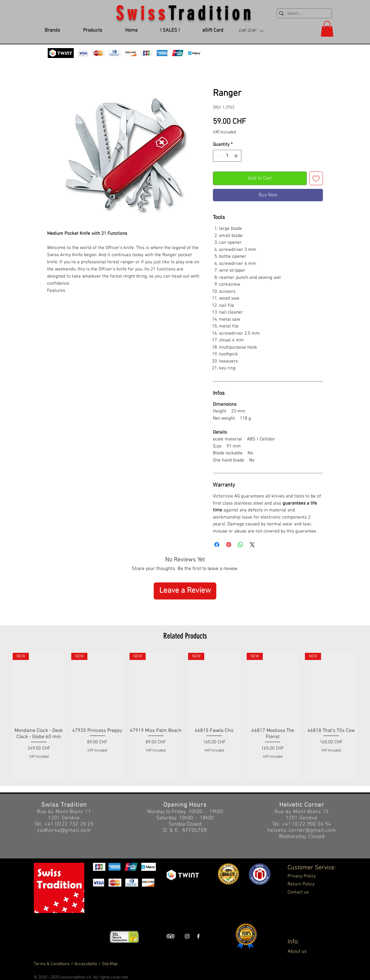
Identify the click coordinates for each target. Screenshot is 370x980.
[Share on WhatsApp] (240, 545)
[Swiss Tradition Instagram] (187, 936)
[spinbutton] (227, 156)
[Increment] (237, 156)
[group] (185, 717)
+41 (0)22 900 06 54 (307, 824)
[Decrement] (218, 156)
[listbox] (251, 31)
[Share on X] (252, 545)
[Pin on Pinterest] (229, 545)
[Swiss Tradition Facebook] (198, 936)
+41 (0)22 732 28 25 (69, 824)
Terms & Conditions (52, 964)
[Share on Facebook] (217, 545)
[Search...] (303, 14)
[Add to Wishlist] (316, 178)
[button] (251, 31)
